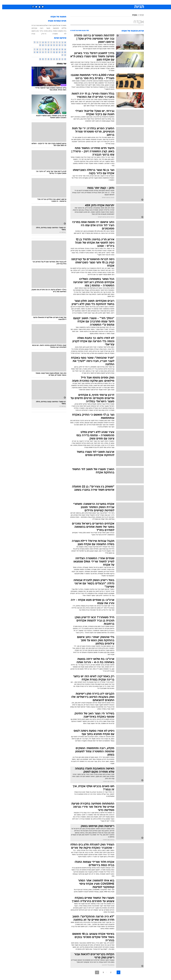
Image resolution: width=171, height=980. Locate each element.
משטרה (53, 34)
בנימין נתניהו (46, 31)
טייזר (39, 31)
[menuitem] (125, 2)
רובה (39, 28)
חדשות (126, 2)
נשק (52, 25)
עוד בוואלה (59, 64)
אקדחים (32, 28)
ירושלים (44, 25)
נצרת (31, 34)
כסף (97, 2)
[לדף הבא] (95, 972)
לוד (63, 34)
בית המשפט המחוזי (57, 31)
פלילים (62, 28)
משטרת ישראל (59, 25)
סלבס (104, 2)
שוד (48, 25)
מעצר (46, 28)
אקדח (132, 15)
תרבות (111, 2)
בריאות (84, 2)
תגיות (140, 15)
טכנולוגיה (68, 2)
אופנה (59, 2)
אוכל (91, 2)
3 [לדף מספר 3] (101, 972)
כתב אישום (33, 31)
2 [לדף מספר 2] (109, 972)
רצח (40, 25)
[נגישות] (3, 2)
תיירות (76, 2)
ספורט (119, 2)
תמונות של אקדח (56, 17)
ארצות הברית (34, 25)
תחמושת (54, 28)
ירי (50, 25)
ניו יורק (42, 34)
